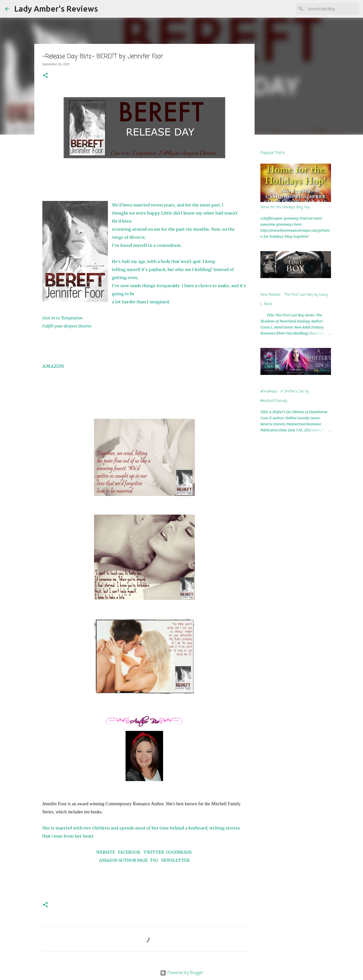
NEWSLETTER (175, 860)
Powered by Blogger (182, 973)
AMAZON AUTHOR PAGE (123, 860)
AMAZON (53, 366)
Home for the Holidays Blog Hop (285, 207)
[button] (45, 76)
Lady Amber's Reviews (56, 9)
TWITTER (154, 852)
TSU (154, 860)
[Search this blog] (332, 9)
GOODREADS (179, 852)
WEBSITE (106, 852)
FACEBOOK (129, 852)
